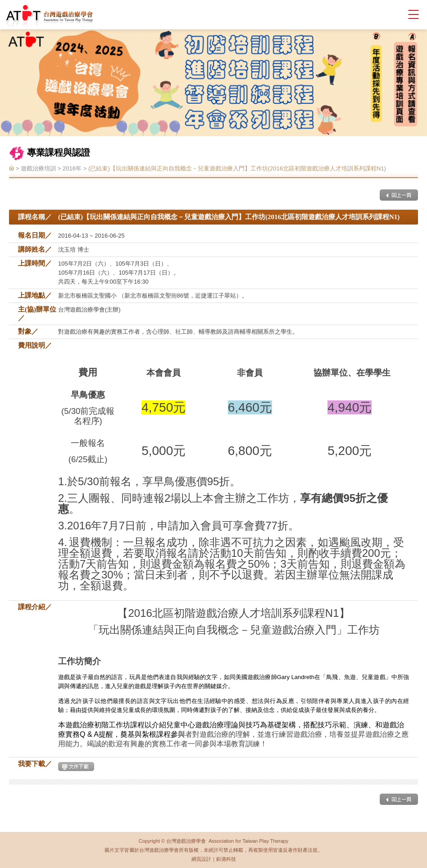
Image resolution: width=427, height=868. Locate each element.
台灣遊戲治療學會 (50, 15)
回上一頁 (399, 195)
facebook (398, 14)
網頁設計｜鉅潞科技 (214, 859)
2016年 (72, 169)
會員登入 (366, 14)
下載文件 (76, 767)
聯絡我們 (382, 14)
